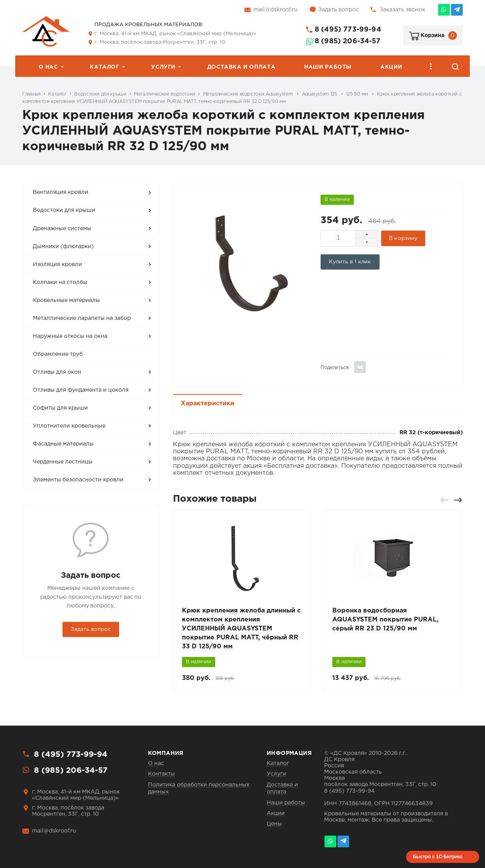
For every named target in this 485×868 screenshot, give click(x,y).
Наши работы (328, 67)
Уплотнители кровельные (69, 426)
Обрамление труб (58, 354)
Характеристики (208, 401)
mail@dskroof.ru (275, 10)
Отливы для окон (57, 372)
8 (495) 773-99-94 (348, 30)
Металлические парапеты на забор (82, 318)
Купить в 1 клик (350, 260)
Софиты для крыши (60, 408)
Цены (274, 824)
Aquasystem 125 (320, 94)
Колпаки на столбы (60, 282)
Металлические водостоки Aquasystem (249, 94)
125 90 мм (358, 94)
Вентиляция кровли (61, 192)
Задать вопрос (339, 10)
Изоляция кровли (57, 264)
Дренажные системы (62, 229)
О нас (48, 67)
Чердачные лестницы (63, 462)
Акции (391, 67)
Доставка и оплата (241, 67)
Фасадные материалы (63, 444)
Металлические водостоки (165, 94)
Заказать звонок (402, 10)
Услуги (163, 67)
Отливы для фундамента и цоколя (81, 390)
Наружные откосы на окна (70, 336)
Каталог (104, 67)
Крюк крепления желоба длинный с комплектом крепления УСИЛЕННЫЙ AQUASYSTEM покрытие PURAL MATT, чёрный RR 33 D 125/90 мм (241, 627)
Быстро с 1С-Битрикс (438, 856)
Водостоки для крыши (100, 94)
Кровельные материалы (66, 300)
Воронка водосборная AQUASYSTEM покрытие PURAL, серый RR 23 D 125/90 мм (385, 618)
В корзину (404, 237)
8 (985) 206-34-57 (348, 41)
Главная (31, 94)
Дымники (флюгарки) (63, 247)
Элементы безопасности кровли (78, 480)
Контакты (161, 774)
